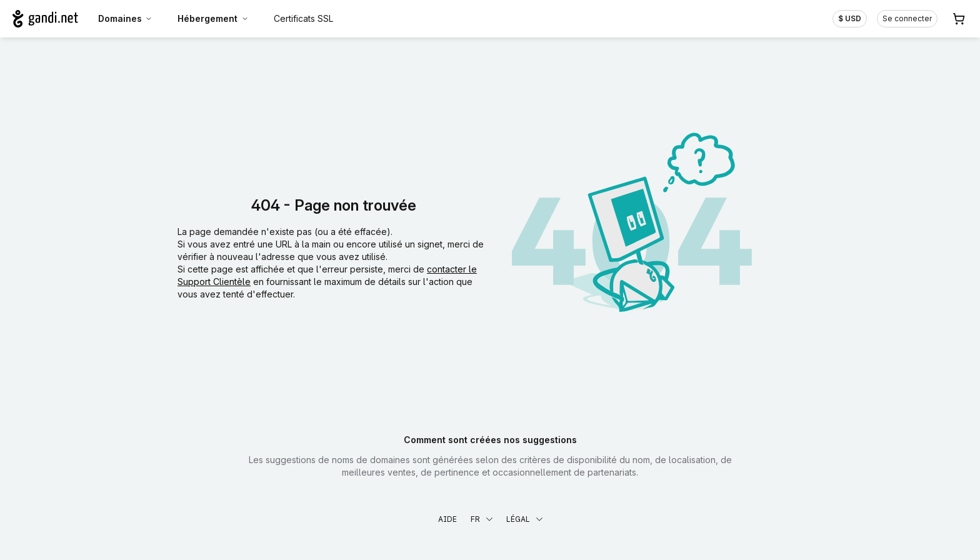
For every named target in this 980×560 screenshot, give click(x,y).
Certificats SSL (303, 18)
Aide (447, 519)
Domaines (126, 18)
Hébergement (213, 18)
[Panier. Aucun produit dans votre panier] (959, 19)
